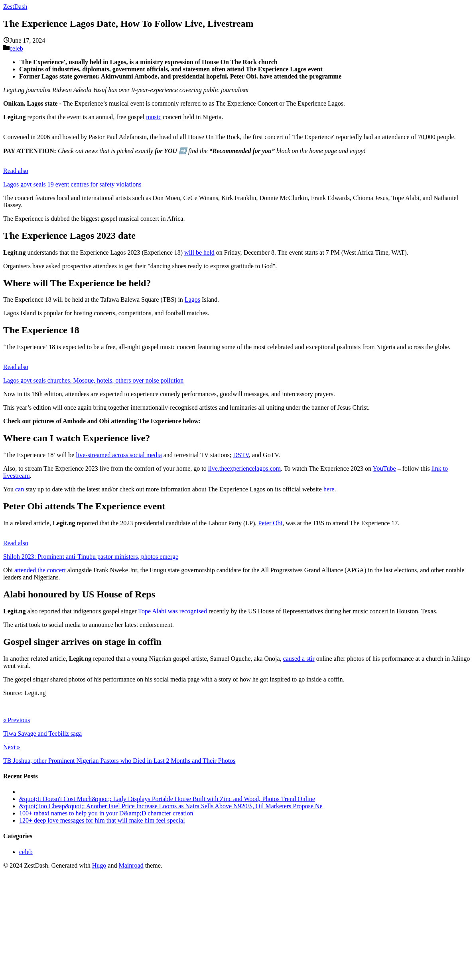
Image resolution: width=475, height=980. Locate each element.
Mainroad (131, 865)
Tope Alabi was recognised (172, 611)
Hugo (99, 865)
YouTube (384, 468)
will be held (199, 252)
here (329, 489)
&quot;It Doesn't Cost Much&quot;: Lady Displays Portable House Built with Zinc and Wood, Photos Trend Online (167, 799)
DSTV (241, 455)
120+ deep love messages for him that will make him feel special (102, 820)
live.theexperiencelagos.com (244, 468)
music (154, 117)
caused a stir (299, 659)
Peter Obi (270, 523)
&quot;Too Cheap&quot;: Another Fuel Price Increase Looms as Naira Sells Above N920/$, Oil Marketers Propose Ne (171, 806)
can (20, 489)
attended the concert (40, 570)
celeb (16, 48)
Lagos (192, 299)
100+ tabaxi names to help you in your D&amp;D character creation (106, 813)
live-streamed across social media (119, 455)
